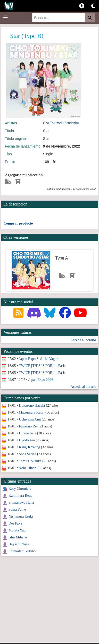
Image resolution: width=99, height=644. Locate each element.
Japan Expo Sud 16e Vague (38, 359)
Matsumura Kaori (32, 412)
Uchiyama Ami (30, 419)
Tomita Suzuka (30, 461)
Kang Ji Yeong (29, 447)
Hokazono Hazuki (32, 405)
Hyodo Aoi (27, 440)
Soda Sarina (27, 454)
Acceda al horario (83, 340)
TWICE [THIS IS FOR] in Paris (42, 366)
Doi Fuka (15, 523)
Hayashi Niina (19, 544)
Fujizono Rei (28, 426)
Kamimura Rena (20, 496)
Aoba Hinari (28, 468)
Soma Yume (17, 509)
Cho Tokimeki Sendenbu (61, 123)
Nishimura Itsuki (21, 516)
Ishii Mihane (18, 537)
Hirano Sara (27, 433)
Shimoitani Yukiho (22, 551)
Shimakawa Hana (21, 503)
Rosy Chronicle (20, 489)
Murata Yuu (17, 530)
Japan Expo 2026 (41, 380)
